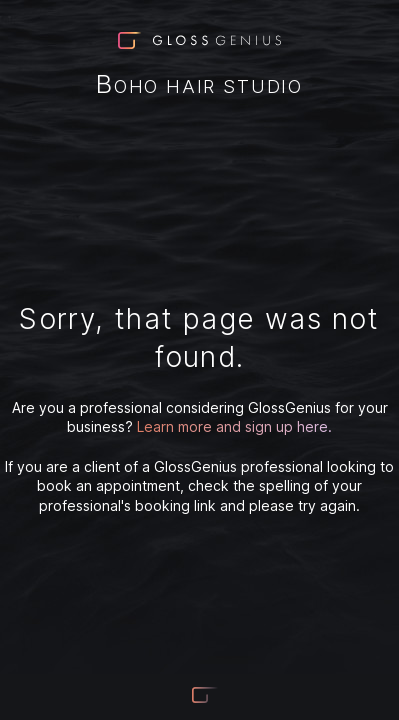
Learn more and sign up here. (234, 426)
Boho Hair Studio (199, 86)
